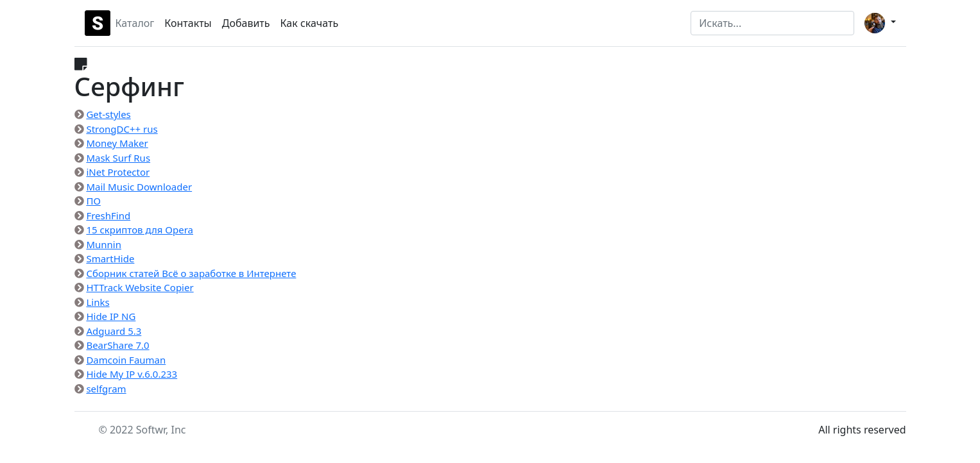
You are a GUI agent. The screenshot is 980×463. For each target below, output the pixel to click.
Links (98, 302)
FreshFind (108, 215)
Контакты (188, 23)
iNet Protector (118, 172)
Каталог (135, 23)
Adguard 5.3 (114, 331)
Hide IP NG (111, 316)
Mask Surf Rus (118, 158)
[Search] (772, 23)
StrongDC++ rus (122, 129)
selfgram (106, 389)
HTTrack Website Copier (140, 287)
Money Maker (117, 143)
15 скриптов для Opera (140, 230)
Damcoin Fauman (126, 360)
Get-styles (108, 114)
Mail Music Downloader (139, 187)
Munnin (104, 244)
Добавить (246, 23)
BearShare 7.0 (117, 345)
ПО (93, 201)
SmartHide (110, 258)
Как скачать (310, 23)
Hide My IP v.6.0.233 (132, 374)
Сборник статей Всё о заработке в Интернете (191, 273)
